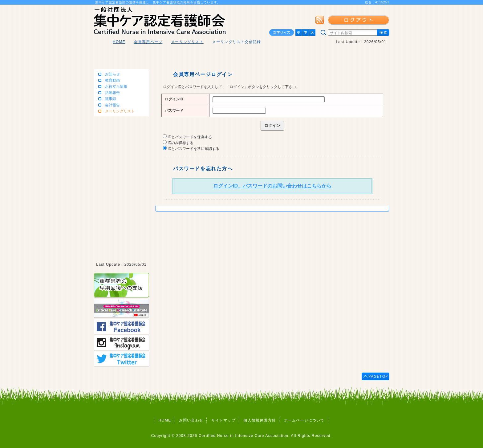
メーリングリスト (187, 42)
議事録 (111, 99)
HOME (119, 42)
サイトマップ (223, 420)
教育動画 (112, 80)
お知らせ (112, 74)
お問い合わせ (191, 420)
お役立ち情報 (116, 87)
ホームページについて (304, 420)
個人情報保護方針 (260, 420)
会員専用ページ (148, 42)
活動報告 (112, 93)
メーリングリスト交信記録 (237, 42)
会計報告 (112, 105)
